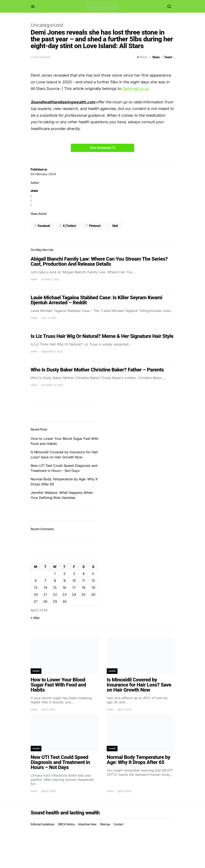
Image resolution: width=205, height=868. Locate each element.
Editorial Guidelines (42, 824)
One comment (42, 57)
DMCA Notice (66, 824)
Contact (118, 824)
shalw (34, 191)
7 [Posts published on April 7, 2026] (45, 581)
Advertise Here (87, 824)
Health (36, 671)
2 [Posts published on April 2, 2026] (64, 574)
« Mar (35, 618)
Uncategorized (47, 25)
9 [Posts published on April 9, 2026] (64, 581)
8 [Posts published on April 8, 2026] (55, 581)
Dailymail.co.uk (136, 89)
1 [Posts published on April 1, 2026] (55, 574)
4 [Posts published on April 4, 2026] (83, 574)
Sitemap (105, 824)
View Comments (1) (102, 148)
